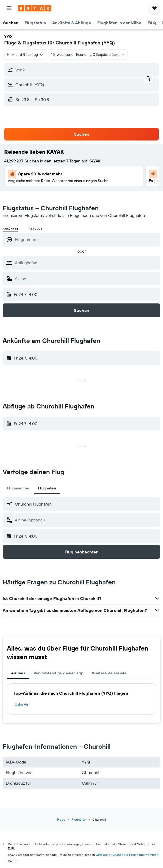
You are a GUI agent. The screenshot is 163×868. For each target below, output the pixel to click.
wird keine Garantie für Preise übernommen (127, 855)
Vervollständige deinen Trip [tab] (59, 673)
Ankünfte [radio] (10, 229)
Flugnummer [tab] (18, 488)
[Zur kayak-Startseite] (35, 8)
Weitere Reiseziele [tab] (109, 673)
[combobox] (25, 54)
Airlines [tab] (18, 673)
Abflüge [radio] (36, 229)
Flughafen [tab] (47, 488)
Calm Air (21, 704)
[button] (9, 8)
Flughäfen (79, 819)
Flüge (61, 819)
